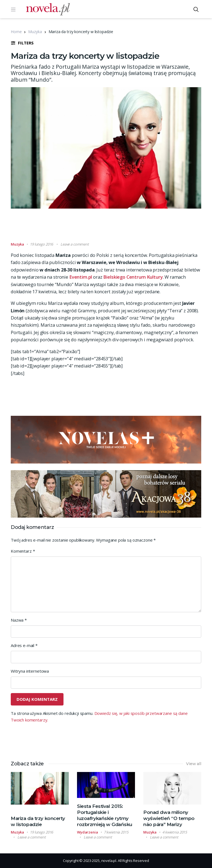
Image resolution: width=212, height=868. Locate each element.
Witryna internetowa (30, 671)
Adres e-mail (24, 645)
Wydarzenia (88, 832)
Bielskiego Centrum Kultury (133, 277)
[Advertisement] (111, 228)
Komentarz (23, 551)
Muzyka (35, 32)
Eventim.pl (81, 277)
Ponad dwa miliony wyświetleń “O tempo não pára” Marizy (169, 818)
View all (194, 764)
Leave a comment (75, 244)
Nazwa (19, 620)
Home (16, 32)
